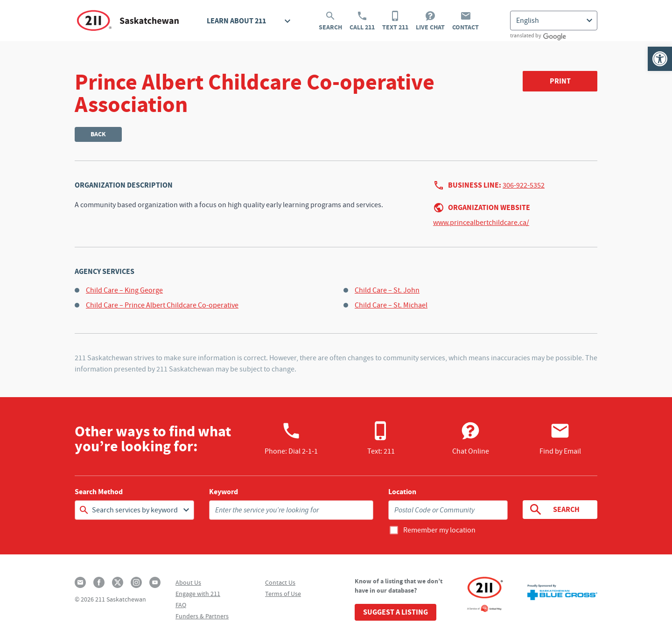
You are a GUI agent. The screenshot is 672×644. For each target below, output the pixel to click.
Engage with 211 (198, 594)
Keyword (224, 492)
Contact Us (280, 582)
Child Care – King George (124, 290)
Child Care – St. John (387, 290)
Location (402, 492)
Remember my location (439, 530)
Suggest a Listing (395, 612)
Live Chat (430, 21)
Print (560, 81)
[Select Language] (554, 21)
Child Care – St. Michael (391, 305)
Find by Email (560, 438)
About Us (188, 582)
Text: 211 (381, 438)
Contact (465, 21)
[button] (660, 59)
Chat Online (471, 438)
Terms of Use (283, 594)
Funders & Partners (202, 616)
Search (330, 21)
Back (98, 134)
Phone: (291, 438)
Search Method (99, 492)
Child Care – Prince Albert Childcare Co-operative (162, 305)
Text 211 (395, 21)
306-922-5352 (524, 185)
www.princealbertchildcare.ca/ (481, 223)
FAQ (181, 605)
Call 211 (362, 21)
